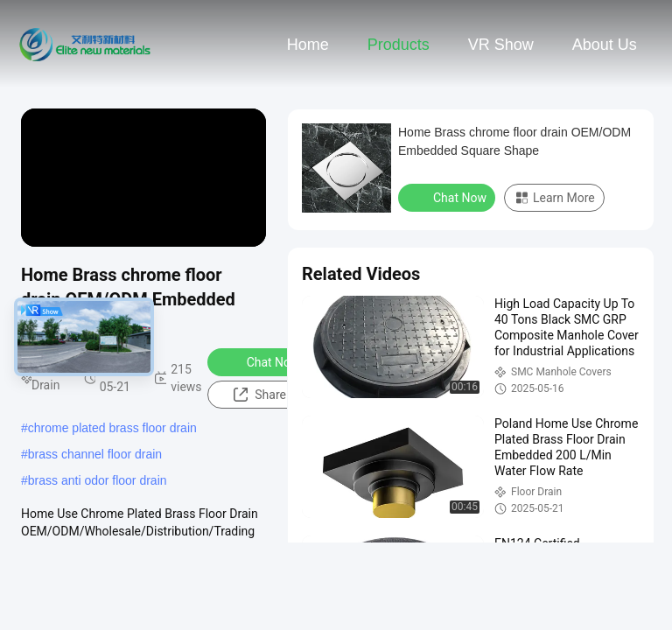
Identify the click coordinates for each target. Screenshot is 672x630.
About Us (605, 45)
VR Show (501, 45)
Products (399, 45)
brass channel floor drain (95, 454)
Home (308, 45)
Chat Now (262, 361)
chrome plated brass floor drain (112, 428)
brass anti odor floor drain (98, 480)
